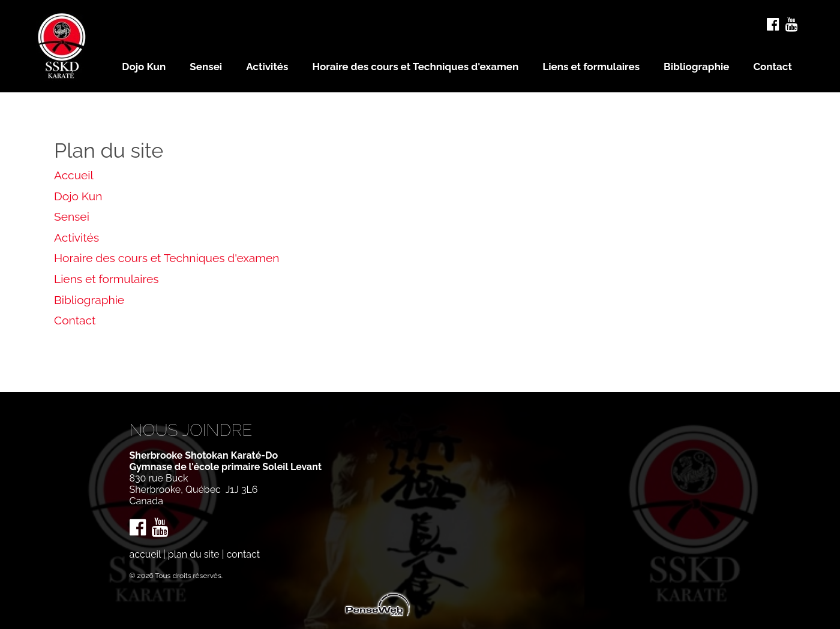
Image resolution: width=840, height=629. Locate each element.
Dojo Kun (78, 196)
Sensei (72, 216)
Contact (75, 320)
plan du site (194, 554)
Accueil (74, 175)
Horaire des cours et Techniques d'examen (166, 258)
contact (243, 554)
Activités (76, 237)
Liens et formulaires (106, 279)
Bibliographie (89, 300)
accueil (145, 554)
